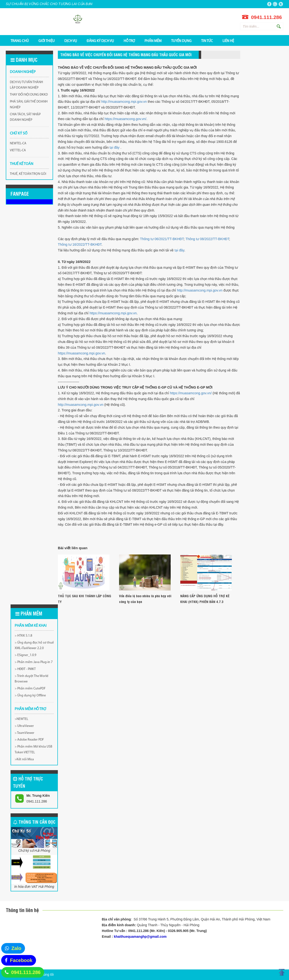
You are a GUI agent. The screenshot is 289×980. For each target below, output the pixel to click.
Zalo (16, 948)
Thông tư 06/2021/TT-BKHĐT (162, 239)
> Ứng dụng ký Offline (30, 696)
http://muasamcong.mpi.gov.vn (124, 102)
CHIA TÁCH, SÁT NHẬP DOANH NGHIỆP (25, 117)
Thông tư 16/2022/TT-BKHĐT (80, 244)
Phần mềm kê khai (31, 626)
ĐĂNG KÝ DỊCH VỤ (100, 41)
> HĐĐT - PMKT (25, 669)
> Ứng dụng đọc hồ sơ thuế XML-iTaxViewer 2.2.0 (34, 646)
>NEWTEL (21, 719)
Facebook (21, 960)
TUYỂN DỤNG (181, 41)
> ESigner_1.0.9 (25, 655)
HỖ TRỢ (129, 41)
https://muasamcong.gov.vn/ (126, 119)
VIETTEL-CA (18, 150)
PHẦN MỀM (153, 41)
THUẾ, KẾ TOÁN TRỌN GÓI (28, 174)
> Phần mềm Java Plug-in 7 (34, 662)
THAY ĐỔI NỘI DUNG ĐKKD (29, 95)
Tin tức (207, 41)
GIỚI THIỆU (47, 41)
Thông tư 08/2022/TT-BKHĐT (207, 239)
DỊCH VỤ (71, 41)
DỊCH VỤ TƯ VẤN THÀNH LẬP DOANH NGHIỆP (26, 85)
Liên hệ (228, 41)
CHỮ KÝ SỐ (19, 134)
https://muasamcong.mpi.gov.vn (113, 313)
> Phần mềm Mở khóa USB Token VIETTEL (33, 750)
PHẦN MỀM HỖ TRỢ (30, 709)
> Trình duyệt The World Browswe (31, 679)
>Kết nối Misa (24, 759)
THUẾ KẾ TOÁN (22, 164)
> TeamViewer (24, 733)
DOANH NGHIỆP (23, 72)
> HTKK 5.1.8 (23, 636)
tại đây (115, 147)
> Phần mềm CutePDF (30, 689)
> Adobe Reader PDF (29, 740)
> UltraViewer (24, 726)
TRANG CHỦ (20, 41)
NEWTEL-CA (18, 143)
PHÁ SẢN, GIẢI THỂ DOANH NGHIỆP (29, 105)
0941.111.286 (26, 972)
